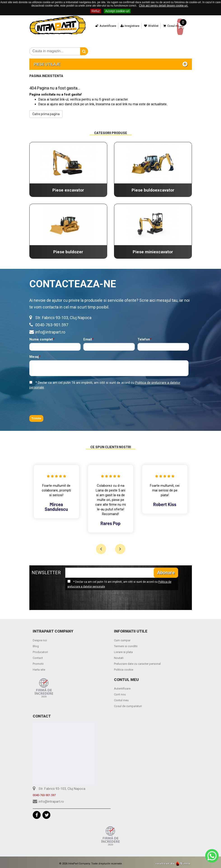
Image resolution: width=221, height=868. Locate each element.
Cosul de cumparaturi (128, 703)
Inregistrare (122, 26)
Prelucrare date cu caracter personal (137, 661)
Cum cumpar (122, 638)
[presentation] (64, 400)
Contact (38, 655)
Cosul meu (165, 26)
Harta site (39, 667)
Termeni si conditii (126, 643)
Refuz (96, 11)
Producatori (40, 649)
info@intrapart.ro (50, 329)
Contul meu (121, 698)
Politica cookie (124, 667)
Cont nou (120, 692)
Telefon (144, 337)
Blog (36, 643)
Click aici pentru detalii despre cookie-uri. (164, 6)
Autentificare (98, 26)
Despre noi (40, 638)
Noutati (119, 655)
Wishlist (144, 26)
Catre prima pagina (46, 111)
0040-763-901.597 (52, 322)
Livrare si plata (123, 649)
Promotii (38, 661)
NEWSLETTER (46, 570)
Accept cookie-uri (117, 11)
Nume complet (41, 337)
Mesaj (34, 354)
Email (88, 337)
